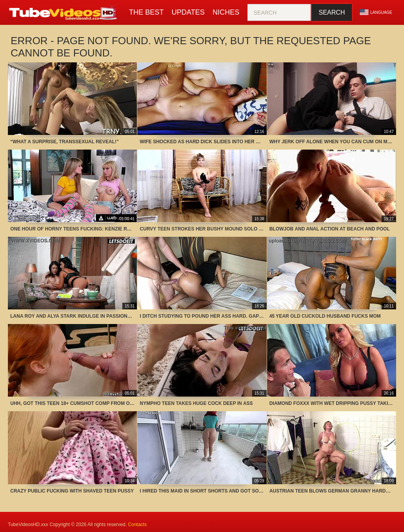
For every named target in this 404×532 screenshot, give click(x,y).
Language (376, 12)
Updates (188, 12)
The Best (146, 12)
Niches (226, 12)
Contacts (137, 525)
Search (332, 12)
